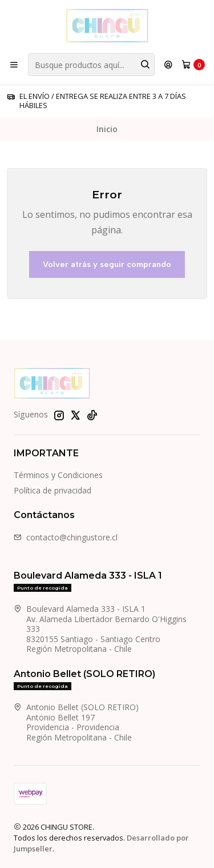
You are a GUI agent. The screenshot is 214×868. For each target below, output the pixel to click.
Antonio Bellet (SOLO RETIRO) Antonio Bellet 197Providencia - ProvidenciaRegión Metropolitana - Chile (76, 722)
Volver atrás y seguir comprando (107, 264)
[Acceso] (168, 65)
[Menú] (14, 65)
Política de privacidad (53, 490)
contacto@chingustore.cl (66, 537)
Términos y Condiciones (58, 475)
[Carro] (193, 65)
